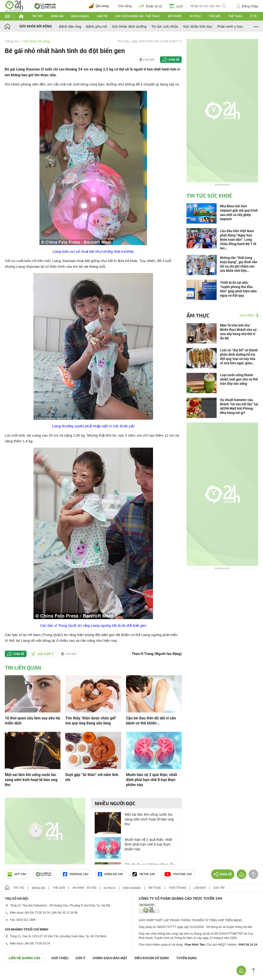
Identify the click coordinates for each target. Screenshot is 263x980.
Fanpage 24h (76, 874)
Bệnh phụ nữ (96, 26)
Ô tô (253, 16)
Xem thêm (247, 315)
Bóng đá (57, 16)
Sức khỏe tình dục (198, 26)
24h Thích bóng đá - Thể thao (137, 16)
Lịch (176, 6)
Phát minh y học (230, 26)
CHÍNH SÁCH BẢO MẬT (110, 958)
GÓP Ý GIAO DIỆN (14, 974)
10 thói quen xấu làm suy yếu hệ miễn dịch (32, 721)
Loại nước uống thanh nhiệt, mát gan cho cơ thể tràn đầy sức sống (239, 379)
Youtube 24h (178, 874)
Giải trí (102, 16)
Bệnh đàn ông (70, 26)
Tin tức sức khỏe (165, 26)
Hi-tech (195, 16)
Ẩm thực (198, 315)
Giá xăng (125, 6)
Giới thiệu (60, 958)
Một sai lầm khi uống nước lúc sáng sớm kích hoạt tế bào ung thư (31, 780)
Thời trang (177, 888)
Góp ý (80, 958)
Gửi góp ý (43, 654)
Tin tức (37, 16)
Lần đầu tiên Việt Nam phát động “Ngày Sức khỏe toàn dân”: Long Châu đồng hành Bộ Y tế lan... (238, 240)
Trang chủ (12, 41)
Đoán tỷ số (151, 6)
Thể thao (235, 16)
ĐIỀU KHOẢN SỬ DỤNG (152, 958)
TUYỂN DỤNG (186, 958)
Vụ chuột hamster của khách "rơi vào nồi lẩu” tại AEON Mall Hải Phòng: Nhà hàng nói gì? (239, 406)
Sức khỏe (175, 16)
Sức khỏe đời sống (36, 26)
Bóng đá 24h (110, 874)
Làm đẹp (200, 888)
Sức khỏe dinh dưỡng (129, 26)
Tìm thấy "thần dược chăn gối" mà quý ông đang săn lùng (91, 721)
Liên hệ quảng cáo (25, 958)
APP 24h (17, 874)
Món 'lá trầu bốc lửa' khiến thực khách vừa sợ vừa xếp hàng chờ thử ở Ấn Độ (238, 332)
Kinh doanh (80, 16)
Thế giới (214, 16)
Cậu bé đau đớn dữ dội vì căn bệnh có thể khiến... (151, 721)
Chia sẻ (174, 60)
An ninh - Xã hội (84, 888)
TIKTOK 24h (144, 874)
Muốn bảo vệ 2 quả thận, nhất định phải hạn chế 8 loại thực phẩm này (151, 780)
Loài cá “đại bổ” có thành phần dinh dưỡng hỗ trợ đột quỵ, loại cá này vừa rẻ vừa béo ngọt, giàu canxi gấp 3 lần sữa (239, 357)
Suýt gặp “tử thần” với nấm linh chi (92, 777)
